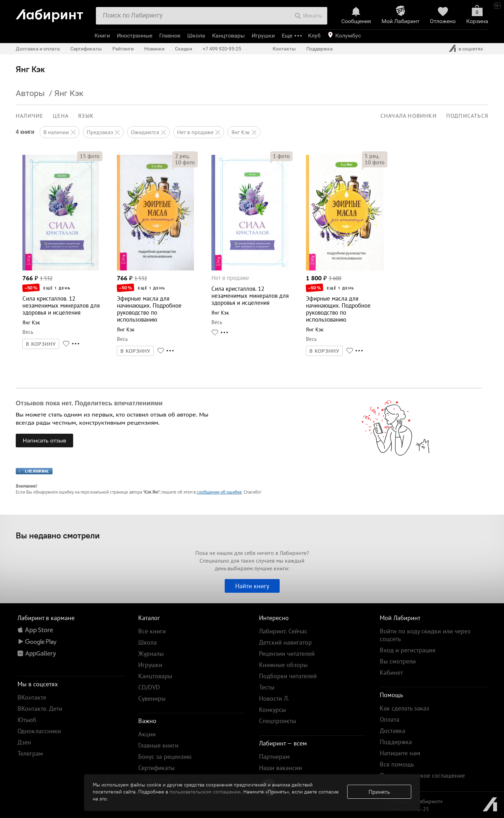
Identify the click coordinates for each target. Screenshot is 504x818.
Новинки (154, 49)
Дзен (24, 742)
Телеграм (30, 753)
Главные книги (158, 745)
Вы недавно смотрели (58, 535)
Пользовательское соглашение (422, 775)
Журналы (151, 654)
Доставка (393, 731)
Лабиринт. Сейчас (283, 631)
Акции (147, 734)
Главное (170, 36)
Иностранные (135, 36)
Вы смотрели (398, 661)
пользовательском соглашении (205, 792)
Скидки (184, 49)
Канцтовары (228, 36)
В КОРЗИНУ (41, 344)
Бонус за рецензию (165, 757)
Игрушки (263, 36)
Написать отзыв (44, 440)
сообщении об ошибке (219, 492)
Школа (196, 36)
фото (90, 156)
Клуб (314, 36)
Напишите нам (400, 753)
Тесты (267, 687)
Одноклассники (39, 731)
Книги (102, 36)
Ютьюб (27, 720)
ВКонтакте (32, 697)
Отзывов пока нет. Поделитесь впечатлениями (89, 403)
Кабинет (391, 672)
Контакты (284, 49)
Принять (379, 792)
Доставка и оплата (38, 49)
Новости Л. (274, 698)
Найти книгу (252, 586)
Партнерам (274, 757)
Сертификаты (86, 49)
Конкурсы (272, 710)
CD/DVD (149, 687)
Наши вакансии (281, 768)
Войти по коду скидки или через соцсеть (425, 635)
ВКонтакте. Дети (40, 709)
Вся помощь (397, 764)
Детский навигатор (285, 642)
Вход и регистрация (408, 650)
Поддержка (320, 49)
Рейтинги (123, 49)
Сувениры (152, 698)
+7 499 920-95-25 (222, 49)
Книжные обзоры (283, 665)
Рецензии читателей (287, 654)
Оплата (390, 719)
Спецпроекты (278, 721)
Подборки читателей (288, 676)
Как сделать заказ (404, 708)
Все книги (152, 631)
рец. (182, 156)
